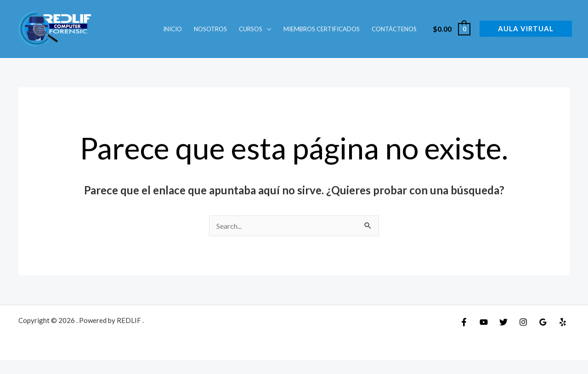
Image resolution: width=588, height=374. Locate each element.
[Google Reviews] (543, 322)
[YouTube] (484, 322)
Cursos (251, 29)
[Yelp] (563, 322)
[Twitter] (503, 322)
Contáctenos (394, 29)
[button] (526, 29)
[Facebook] (464, 322)
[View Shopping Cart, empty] (451, 29)
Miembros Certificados (322, 29)
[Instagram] (523, 322)
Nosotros (210, 29)
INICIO (172, 29)
